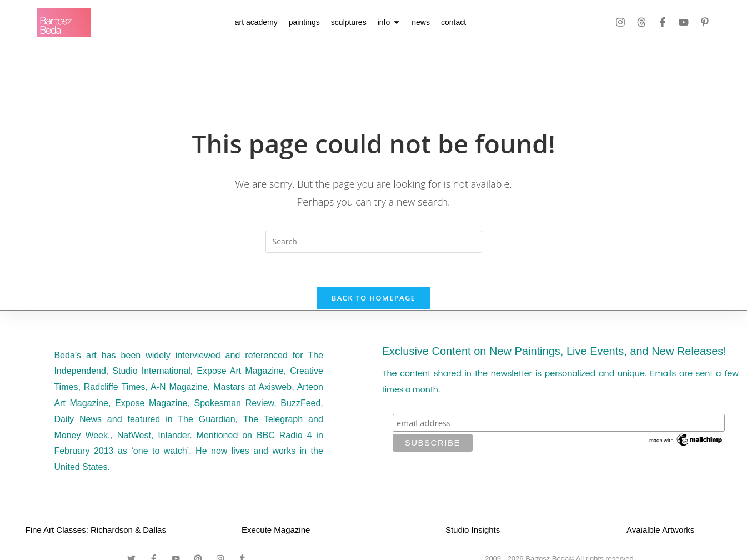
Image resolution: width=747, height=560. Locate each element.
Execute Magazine (276, 530)
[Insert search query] (374, 242)
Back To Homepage (373, 298)
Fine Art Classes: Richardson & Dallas (96, 530)
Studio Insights (473, 530)
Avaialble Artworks (660, 530)
